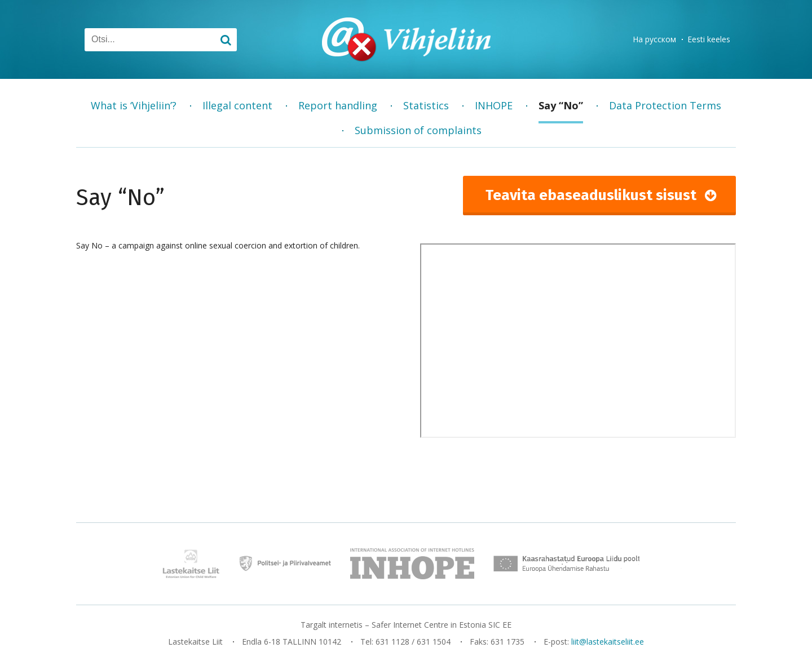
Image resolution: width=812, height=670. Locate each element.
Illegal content (237, 105)
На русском (654, 39)
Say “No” (561, 105)
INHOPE (494, 105)
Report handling (338, 105)
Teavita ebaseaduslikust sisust (591, 195)
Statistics (426, 105)
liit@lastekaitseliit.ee (608, 642)
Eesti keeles (709, 39)
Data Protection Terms (665, 105)
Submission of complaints (418, 130)
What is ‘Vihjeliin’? (134, 105)
